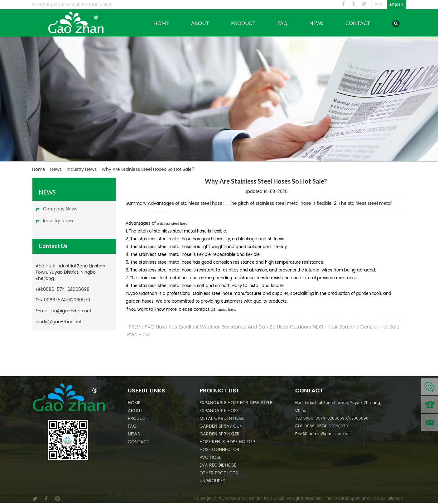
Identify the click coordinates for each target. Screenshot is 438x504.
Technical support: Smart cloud (355, 499)
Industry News (82, 169)
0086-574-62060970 (67, 300)
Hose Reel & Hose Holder (227, 442)
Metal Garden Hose (222, 418)
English (397, 5)
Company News (60, 209)
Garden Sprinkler (220, 434)
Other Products (219, 473)
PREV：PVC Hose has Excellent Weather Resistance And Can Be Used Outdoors (220, 327)
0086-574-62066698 (66, 289)
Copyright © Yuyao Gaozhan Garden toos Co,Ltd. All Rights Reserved (258, 499)
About (200, 23)
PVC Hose (210, 457)
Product (243, 23)
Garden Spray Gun (221, 426)
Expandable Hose (219, 411)
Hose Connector (219, 450)
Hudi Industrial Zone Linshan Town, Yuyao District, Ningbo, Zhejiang (70, 272)
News (316, 23)
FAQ (282, 23)
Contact (358, 23)
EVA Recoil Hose (218, 465)
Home (161, 23)
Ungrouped (213, 481)
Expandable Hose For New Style (236, 403)
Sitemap (395, 499)
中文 (379, 5)
